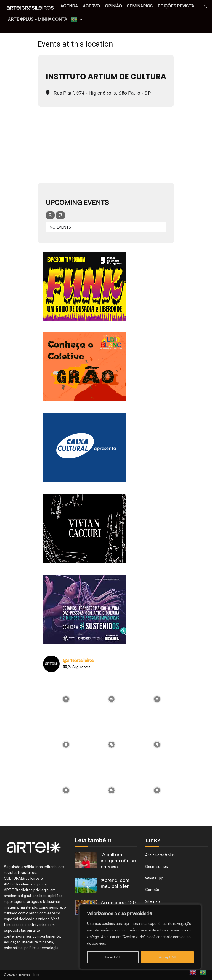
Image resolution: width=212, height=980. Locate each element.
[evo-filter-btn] (60, 215)
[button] (205, 7)
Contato (152, 890)
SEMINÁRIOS (140, 6)
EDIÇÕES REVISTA (176, 6)
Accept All (167, 957)
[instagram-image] (66, 699)
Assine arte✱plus (160, 855)
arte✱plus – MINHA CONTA (38, 20)
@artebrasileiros (78, 661)
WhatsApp (154, 878)
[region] (140, 937)
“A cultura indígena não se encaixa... (118, 861)
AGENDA (69, 6)
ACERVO (91, 6)
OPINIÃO (113, 6)
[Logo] (32, 8)
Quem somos (157, 866)
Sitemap (153, 901)
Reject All (113, 957)
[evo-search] (50, 215)
